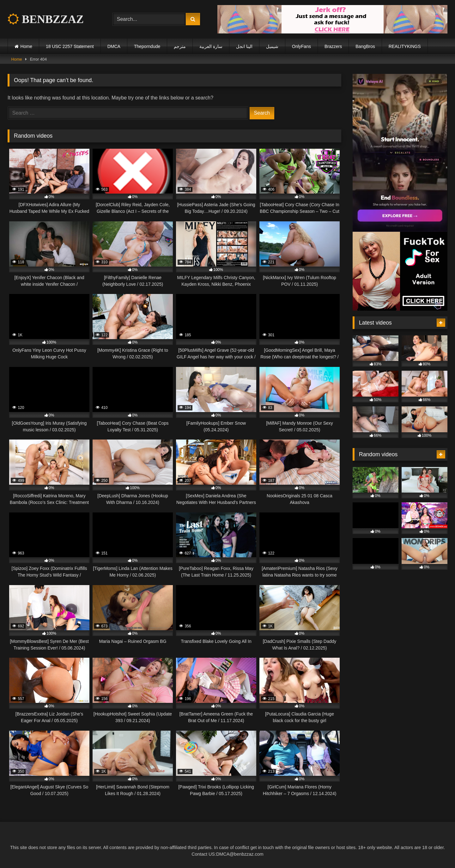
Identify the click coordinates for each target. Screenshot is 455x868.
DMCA (114, 46)
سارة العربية (211, 46)
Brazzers (333, 46)
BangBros (365, 46)
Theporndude (147, 46)
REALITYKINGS (405, 46)
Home (26, 46)
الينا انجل (244, 46)
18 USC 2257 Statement (70, 46)
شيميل (272, 46)
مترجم (180, 46)
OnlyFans (301, 46)
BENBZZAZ (46, 19)
